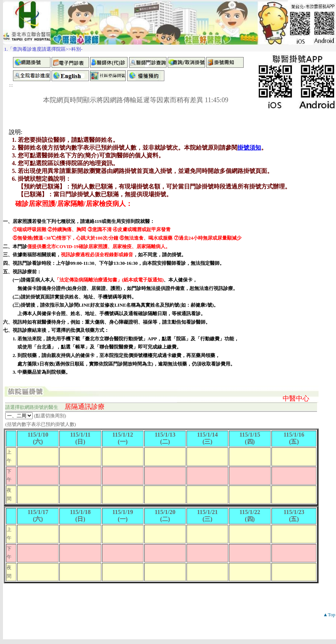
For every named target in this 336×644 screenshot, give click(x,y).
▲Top (329, 615)
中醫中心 (296, 398)
